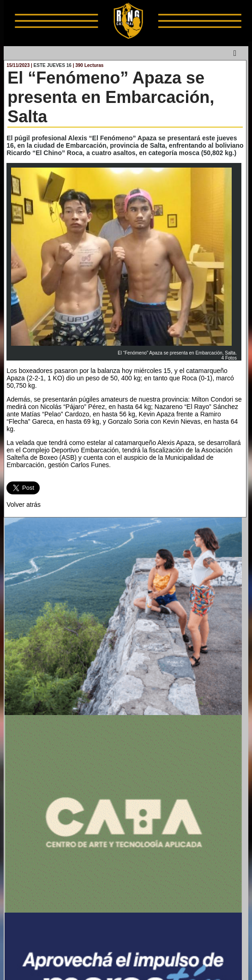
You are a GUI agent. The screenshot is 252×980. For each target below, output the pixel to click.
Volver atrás (24, 505)
